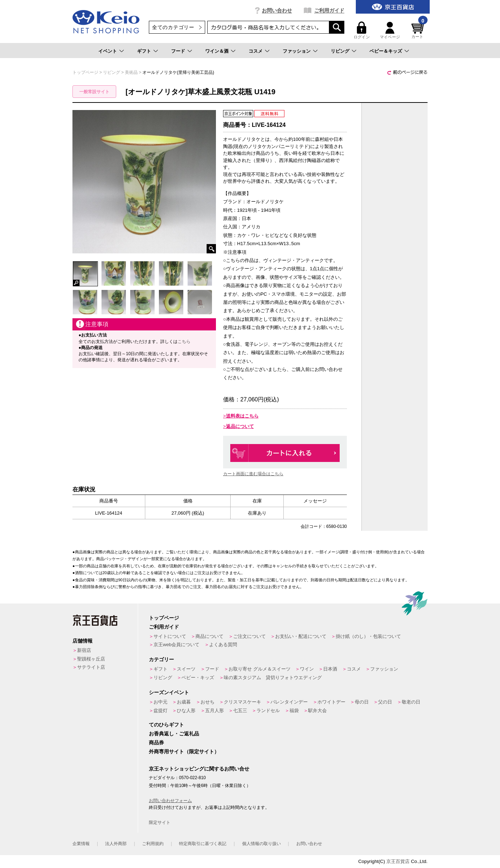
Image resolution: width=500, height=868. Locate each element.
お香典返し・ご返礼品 (174, 734)
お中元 (161, 702)
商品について (209, 636)
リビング (340, 51)
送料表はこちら (242, 416)
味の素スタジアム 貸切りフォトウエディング (273, 678)
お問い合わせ (277, 10)
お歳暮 (184, 702)
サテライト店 (91, 667)
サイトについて (170, 636)
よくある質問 (223, 645)
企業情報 (81, 844)
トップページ (164, 618)
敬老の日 (411, 702)
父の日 (385, 702)
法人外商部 (116, 844)
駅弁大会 (317, 710)
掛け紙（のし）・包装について (368, 636)
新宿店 (84, 650)
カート (419, 30)
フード (178, 51)
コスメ (256, 51)
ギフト (144, 51)
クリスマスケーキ (242, 702)
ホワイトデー (331, 702)
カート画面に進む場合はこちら (253, 474)
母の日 (362, 702)
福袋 (294, 710)
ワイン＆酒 (217, 51)
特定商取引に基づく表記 (203, 844)
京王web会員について (176, 645)
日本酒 (330, 669)
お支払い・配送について (301, 636)
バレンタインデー (289, 702)
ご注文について (249, 636)
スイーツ (186, 669)
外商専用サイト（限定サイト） (184, 752)
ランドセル (268, 710)
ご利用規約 (153, 844)
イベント (108, 51)
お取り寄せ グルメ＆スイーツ (260, 669)
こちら (184, 342)
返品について (240, 426)
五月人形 (214, 710)
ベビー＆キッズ (386, 51)
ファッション (297, 51)
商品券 (156, 743)
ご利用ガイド (329, 10)
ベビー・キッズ (198, 678)
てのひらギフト (166, 725)
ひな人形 (186, 710)
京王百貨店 (398, 861)
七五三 (240, 710)
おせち (207, 702)
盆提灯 (161, 710)
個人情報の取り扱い (261, 844)
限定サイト (160, 822)
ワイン (307, 669)
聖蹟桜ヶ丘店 (91, 659)
